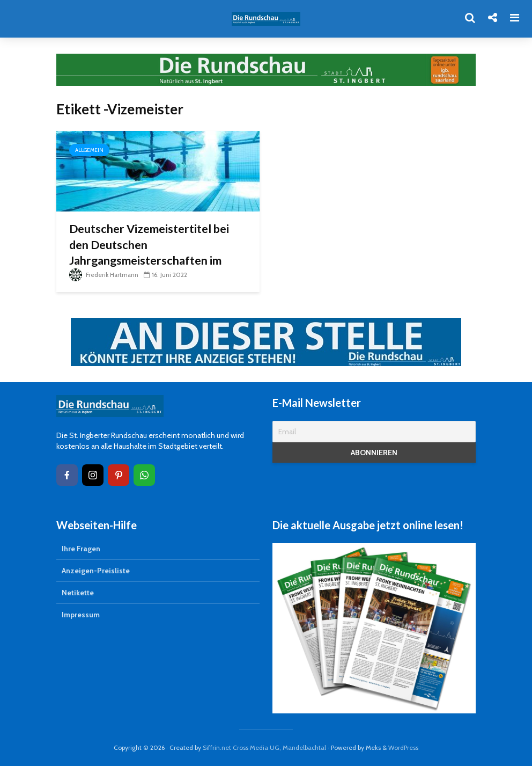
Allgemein (89, 150)
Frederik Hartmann (105, 275)
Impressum (81, 615)
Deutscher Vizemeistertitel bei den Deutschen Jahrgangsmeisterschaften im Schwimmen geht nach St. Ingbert (157, 253)
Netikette (78, 593)
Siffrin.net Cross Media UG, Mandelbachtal (264, 747)
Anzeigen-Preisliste (96, 571)
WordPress (403, 747)
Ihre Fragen (81, 549)
